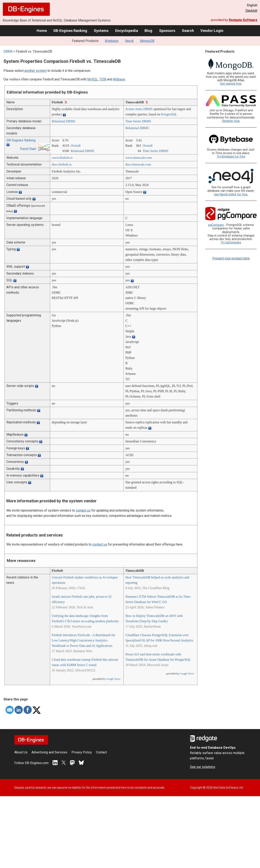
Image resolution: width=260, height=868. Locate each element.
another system (36, 71)
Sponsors (167, 31)
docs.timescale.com (138, 164)
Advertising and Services (49, 752)
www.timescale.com (139, 158)
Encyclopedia (127, 31)
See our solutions (203, 767)
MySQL (93, 79)
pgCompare (216, 225)
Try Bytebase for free (231, 157)
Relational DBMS (64, 121)
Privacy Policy (82, 752)
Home (42, 31)
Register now (231, 121)
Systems (101, 31)
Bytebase (112, 41)
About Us (21, 752)
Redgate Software (243, 20)
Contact (101, 752)
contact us (83, 510)
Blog (148, 31)
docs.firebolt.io (62, 164)
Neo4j (129, 41)
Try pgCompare (231, 243)
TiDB (103, 79)
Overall (76, 146)
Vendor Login (212, 31)
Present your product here (231, 258)
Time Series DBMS (138, 121)
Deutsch (251, 11)
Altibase (119, 79)
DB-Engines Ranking (70, 31)
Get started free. (231, 84)
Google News (113, 679)
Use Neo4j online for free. (231, 194)
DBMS (8, 51)
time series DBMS (140, 109)
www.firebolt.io (62, 158)
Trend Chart (28, 149)
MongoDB (147, 41)
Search (188, 31)
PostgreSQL (169, 114)
